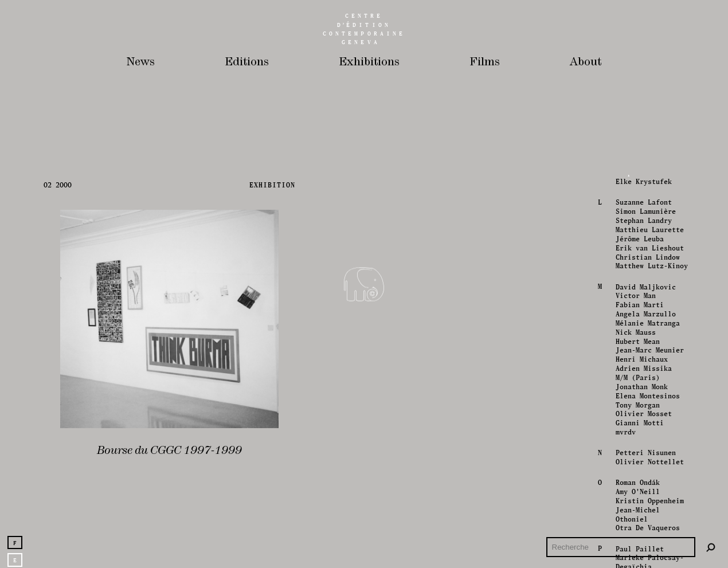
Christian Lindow (647, 373)
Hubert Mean (637, 458)
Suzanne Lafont (643, 319)
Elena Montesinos (647, 512)
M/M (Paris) (637, 494)
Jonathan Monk (641, 503)
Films (485, 62)
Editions (247, 62)
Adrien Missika (643, 485)
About (586, 62)
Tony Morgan (637, 521)
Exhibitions (369, 62)
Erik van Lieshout (649, 364)
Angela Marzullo (645, 431)
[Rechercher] (711, 547)
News (141, 62)
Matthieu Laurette (649, 346)
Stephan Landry (643, 337)
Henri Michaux (641, 476)
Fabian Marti (639, 422)
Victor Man (635, 412)
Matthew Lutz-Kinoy (651, 383)
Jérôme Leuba (639, 356)
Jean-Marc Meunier (649, 467)
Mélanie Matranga (647, 440)
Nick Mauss (635, 448)
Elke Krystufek (643, 298)
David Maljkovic (645, 403)
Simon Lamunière (645, 328)
